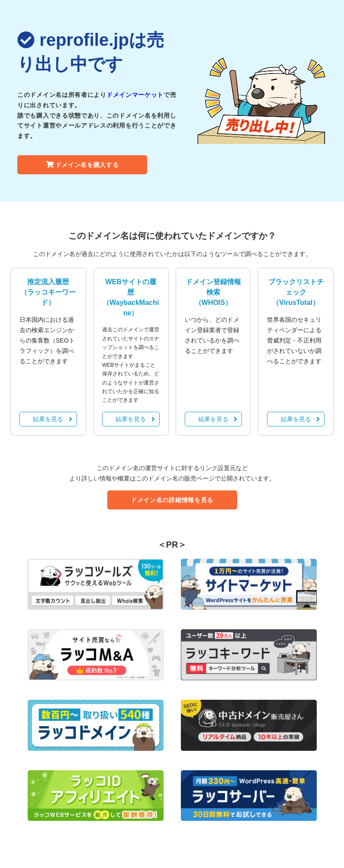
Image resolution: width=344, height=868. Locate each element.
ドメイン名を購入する (82, 165)
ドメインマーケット (135, 95)
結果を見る (52, 419)
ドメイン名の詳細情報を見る (172, 500)
